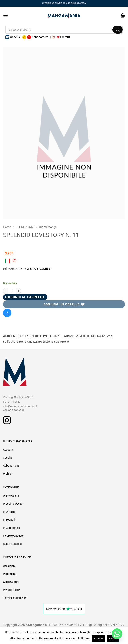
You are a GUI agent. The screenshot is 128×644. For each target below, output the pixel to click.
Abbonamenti (11, 466)
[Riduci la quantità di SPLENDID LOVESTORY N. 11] (5, 291)
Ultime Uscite (11, 496)
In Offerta (9, 512)
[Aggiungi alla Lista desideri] (14, 261)
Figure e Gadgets (13, 536)
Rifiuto (113, 639)
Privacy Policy (11, 590)
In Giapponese (12, 528)
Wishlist (8, 474)
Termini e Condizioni (15, 598)
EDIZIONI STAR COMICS (33, 269)
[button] (6, 15)
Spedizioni (9, 566)
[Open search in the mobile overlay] (64, 30)
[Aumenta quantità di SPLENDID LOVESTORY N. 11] (19, 291)
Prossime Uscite (13, 504)
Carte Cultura (11, 582)
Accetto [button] (98, 639)
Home (7, 227)
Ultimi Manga (48, 227)
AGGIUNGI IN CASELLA (64, 304)
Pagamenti (10, 574)
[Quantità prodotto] (12, 291)
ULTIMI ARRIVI (25, 227)
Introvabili (9, 520)
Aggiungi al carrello (24, 297)
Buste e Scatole (12, 544)
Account (8, 450)
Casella (7, 458)
